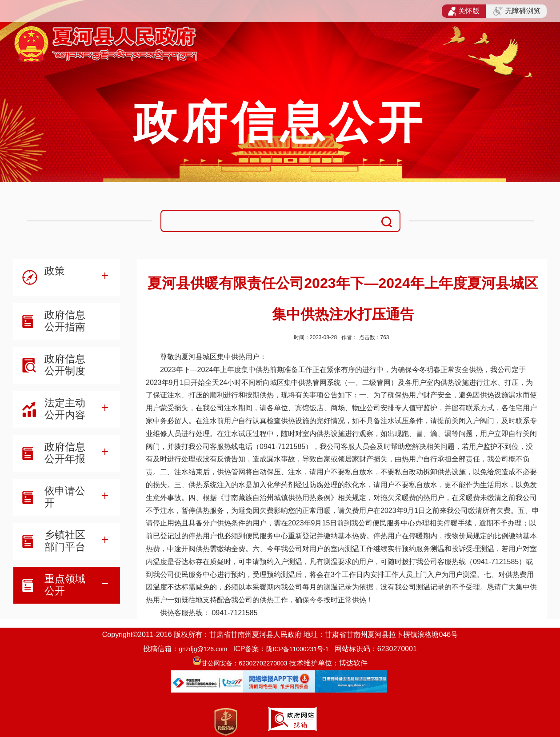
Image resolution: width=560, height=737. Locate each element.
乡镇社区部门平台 (65, 541)
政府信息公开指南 (65, 321)
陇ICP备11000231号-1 (297, 649)
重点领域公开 (65, 585)
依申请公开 (65, 497)
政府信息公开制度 (65, 365)
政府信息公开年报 (65, 453)
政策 (55, 271)
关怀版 (464, 11)
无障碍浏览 (517, 11)
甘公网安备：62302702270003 (244, 663)
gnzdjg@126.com (203, 649)
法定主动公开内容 (65, 409)
